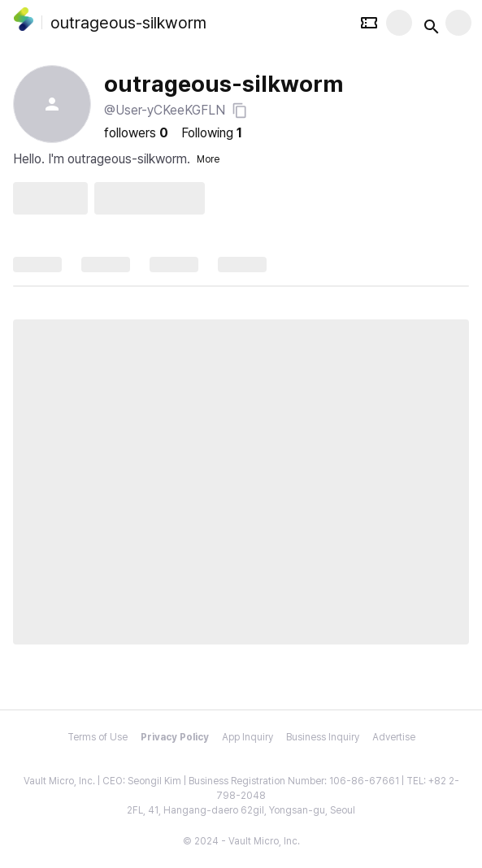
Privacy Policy (175, 737)
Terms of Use (98, 737)
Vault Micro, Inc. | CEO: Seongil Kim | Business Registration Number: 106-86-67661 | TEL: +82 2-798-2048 (241, 788)
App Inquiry (248, 737)
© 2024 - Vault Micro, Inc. (241, 841)
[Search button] (428, 23)
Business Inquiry (323, 737)
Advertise (394, 737)
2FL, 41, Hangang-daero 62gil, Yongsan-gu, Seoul (241, 810)
